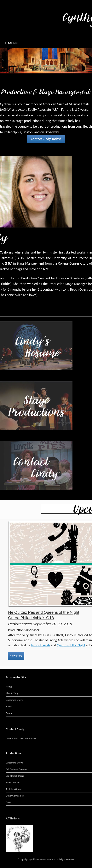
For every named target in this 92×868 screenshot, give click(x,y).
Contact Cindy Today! (46, 139)
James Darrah (40, 645)
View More (16, 656)
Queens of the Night (71, 645)
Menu (12, 43)
